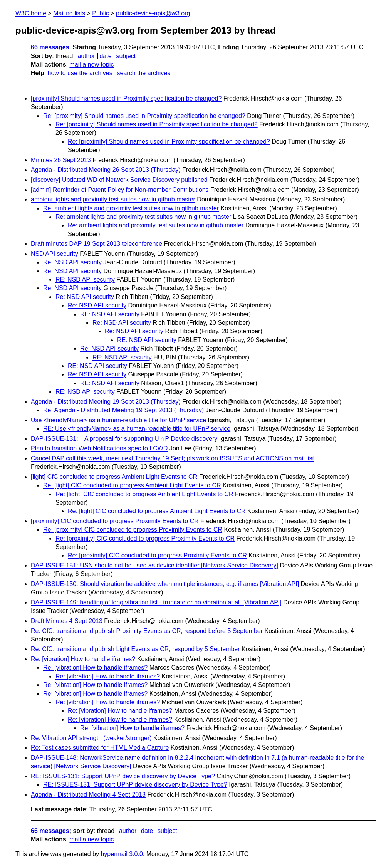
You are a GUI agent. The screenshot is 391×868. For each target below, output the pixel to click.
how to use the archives (80, 73)
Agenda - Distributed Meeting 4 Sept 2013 (88, 795)
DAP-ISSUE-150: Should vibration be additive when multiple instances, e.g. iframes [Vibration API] (165, 584)
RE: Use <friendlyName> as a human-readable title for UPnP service (137, 429)
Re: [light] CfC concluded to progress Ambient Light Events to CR (132, 485)
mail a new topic (91, 65)
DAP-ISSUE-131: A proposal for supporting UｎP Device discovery (124, 439)
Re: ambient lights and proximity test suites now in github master (131, 208)
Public (101, 13)
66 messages (50, 47)
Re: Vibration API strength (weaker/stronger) (91, 738)
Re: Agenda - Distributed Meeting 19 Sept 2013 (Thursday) (123, 410)
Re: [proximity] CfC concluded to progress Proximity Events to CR (133, 530)
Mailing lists (69, 13)
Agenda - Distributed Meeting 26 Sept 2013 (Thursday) (106, 170)
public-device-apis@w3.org (153, 13)
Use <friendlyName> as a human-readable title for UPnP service (118, 420)
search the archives (144, 73)
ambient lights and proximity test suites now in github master (113, 199)
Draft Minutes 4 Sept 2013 (67, 621)
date (105, 56)
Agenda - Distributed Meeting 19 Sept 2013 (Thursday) (106, 402)
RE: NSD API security (85, 280)
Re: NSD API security (72, 262)
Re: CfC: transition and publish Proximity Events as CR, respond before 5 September (147, 631)
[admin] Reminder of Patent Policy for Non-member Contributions (120, 190)
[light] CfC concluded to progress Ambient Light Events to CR (114, 477)
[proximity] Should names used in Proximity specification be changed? (126, 98)
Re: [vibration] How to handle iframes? (83, 659)
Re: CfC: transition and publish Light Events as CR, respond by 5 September (135, 649)
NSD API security (55, 254)
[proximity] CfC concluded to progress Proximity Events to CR (115, 521)
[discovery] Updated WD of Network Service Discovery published (119, 180)
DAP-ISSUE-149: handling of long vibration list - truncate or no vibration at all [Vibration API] (156, 602)
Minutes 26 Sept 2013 (61, 160)
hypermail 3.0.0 (122, 854)
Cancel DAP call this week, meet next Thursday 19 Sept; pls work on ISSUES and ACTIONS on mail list (172, 458)
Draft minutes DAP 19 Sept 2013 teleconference (96, 244)
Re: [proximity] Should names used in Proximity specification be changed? (144, 116)
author (86, 56)
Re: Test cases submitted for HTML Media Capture (100, 748)
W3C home (31, 13)
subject (126, 56)
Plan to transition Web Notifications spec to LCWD (99, 448)
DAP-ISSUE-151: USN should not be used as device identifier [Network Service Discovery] (154, 565)
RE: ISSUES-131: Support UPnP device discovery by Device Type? (123, 776)
